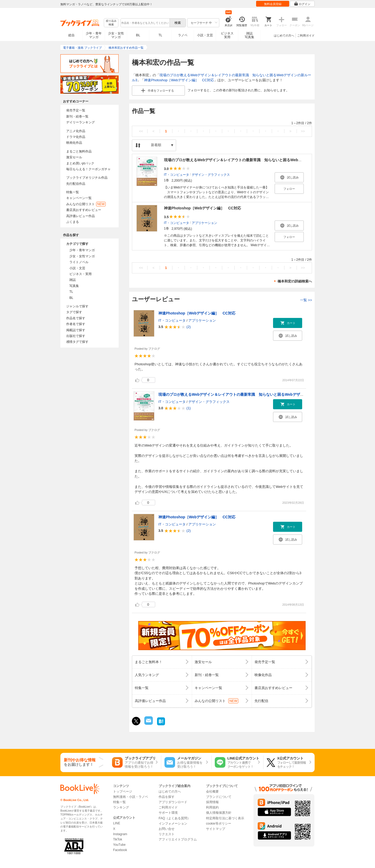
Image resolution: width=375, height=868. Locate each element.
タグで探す (74, 312)
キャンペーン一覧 (79, 198)
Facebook (120, 850)
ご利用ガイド (306, 35)
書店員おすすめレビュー (84, 210)
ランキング (121, 807)
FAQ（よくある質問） (175, 818)
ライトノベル (79, 262)
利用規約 (212, 807)
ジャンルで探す (77, 306)
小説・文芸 (205, 35)
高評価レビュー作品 (81, 216)
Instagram (120, 834)
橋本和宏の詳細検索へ (295, 281)
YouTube (119, 845)
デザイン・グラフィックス (211, 174)
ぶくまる (73, 222)
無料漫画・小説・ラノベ (131, 797)
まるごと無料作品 (79, 151)
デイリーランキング (81, 122)
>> (303, 131)
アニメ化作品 (76, 131)
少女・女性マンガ (116, 35)
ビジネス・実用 (81, 274)
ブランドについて (219, 797)
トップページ (123, 791)
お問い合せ (167, 829)
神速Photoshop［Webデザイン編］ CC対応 (179, 80)
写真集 (74, 286)
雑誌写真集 (249, 35)
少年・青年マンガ (94, 35)
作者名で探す (76, 324)
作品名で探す (76, 318)
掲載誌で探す (76, 330)
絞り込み (111, 23)
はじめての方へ (284, 35)
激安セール (74, 157)
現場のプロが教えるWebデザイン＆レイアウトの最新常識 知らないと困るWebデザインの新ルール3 (249, 160)
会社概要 (212, 791)
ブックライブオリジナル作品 (87, 178)
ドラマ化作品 (76, 137)
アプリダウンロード (173, 802)
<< (141, 131)
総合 (72, 35)
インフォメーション (173, 824)
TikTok (118, 839)
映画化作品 (74, 143)
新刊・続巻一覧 (77, 116)
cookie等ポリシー (219, 824)
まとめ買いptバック (80, 163)
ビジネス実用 (227, 35)
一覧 (306, 300)
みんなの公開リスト (86, 204)
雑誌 (73, 280)
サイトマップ (216, 829)
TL (160, 35)
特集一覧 (73, 192)
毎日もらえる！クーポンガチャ (88, 169)
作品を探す (167, 797)
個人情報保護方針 (219, 813)
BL (138, 35)
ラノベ (183, 35)
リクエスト (167, 834)
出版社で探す (76, 336)
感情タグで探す (77, 342)
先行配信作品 (76, 184)
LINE (117, 823)
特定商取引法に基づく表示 (225, 818)
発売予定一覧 (76, 110)
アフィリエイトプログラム (178, 839)
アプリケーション (204, 223)
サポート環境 (168, 813)
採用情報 (212, 802)
